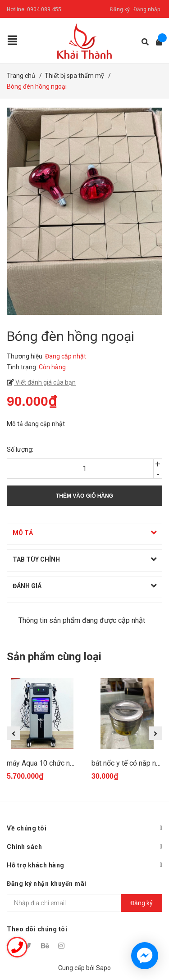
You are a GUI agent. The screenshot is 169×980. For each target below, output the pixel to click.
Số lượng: (20, 449)
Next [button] (155, 733)
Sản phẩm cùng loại (54, 657)
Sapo (103, 968)
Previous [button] (14, 733)
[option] (42, 733)
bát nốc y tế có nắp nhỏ (128, 763)
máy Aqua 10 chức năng (44, 763)
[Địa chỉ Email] (84, 903)
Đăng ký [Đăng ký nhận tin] (142, 903)
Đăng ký (120, 9)
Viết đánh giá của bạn (45, 382)
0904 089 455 (44, 9)
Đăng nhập (147, 9)
